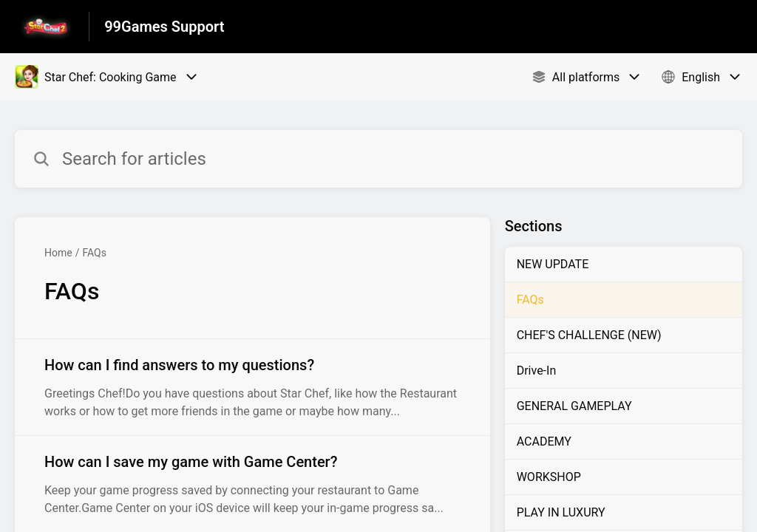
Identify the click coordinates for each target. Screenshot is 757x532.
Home (58, 253)
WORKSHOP (549, 477)
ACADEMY (544, 441)
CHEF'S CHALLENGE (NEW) (589, 335)
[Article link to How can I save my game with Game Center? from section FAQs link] (252, 484)
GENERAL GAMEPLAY (574, 406)
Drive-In (537, 371)
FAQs (94, 253)
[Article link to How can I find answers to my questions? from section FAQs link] (252, 387)
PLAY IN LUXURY (561, 512)
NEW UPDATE (553, 264)
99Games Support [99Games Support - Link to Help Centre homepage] (164, 27)
